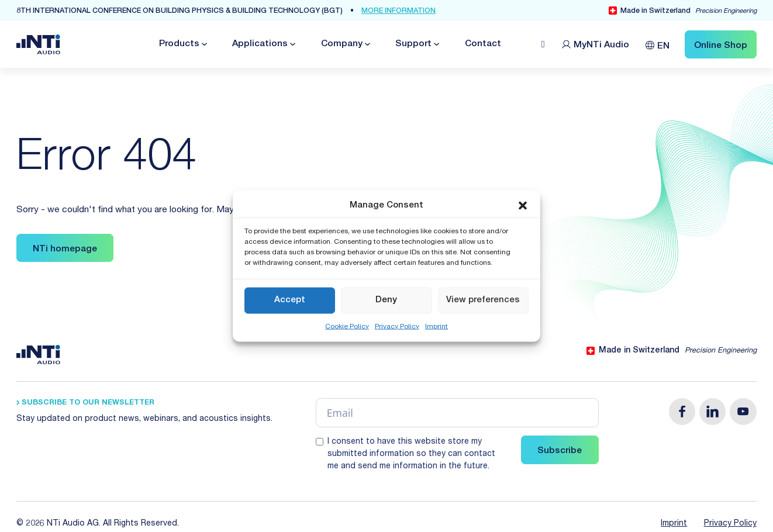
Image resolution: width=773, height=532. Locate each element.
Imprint (436, 326)
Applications (260, 44)
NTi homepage (65, 249)
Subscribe (560, 451)
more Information (398, 11)
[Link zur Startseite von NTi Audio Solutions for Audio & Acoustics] (38, 45)
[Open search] (543, 44)
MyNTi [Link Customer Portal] (602, 45)
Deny (386, 300)
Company (342, 44)
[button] (523, 206)
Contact (483, 44)
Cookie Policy (347, 326)
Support (413, 44)
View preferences (483, 300)
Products (179, 44)
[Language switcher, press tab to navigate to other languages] (658, 44)
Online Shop (721, 46)
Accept (290, 300)
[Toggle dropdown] (203, 44)
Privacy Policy (397, 326)
